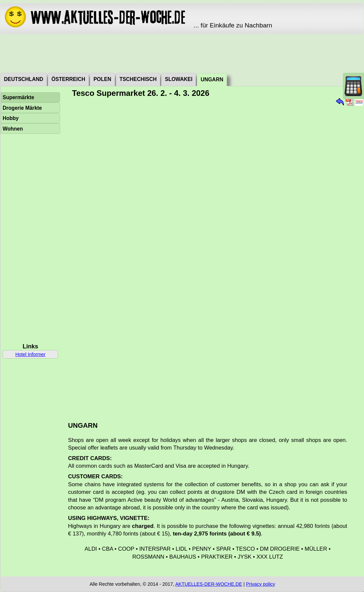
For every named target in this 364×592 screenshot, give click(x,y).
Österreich (68, 79)
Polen (102, 79)
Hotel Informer (30, 354)
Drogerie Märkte (22, 108)
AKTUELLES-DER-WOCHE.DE (209, 584)
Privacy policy (261, 584)
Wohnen (13, 129)
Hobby (11, 118)
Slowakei (179, 79)
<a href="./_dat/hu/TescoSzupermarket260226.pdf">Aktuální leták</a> (213, 257)
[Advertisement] (182, 53)
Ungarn (212, 79)
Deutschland (24, 79)
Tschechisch (138, 79)
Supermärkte (18, 97)
